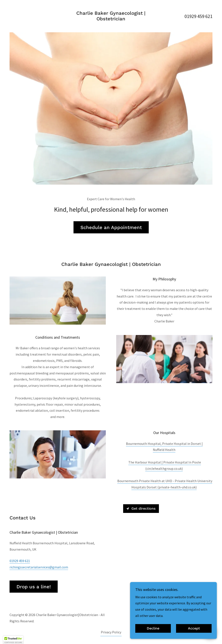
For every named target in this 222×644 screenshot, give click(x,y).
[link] (111, 19)
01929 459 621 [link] (198, 16)
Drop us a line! (34, 587)
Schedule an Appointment (111, 227)
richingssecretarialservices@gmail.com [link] (39, 567)
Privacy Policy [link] (111, 632)
